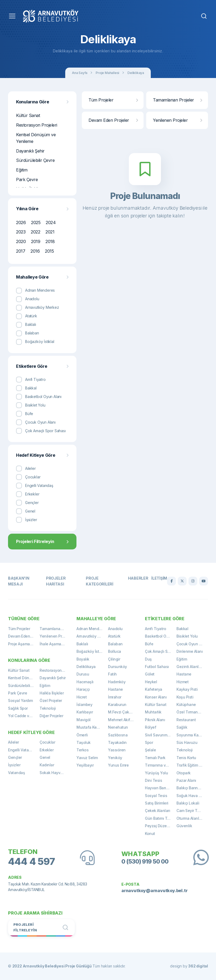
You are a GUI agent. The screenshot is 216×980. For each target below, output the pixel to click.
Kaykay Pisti (187, 689)
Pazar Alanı (186, 780)
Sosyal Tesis (156, 796)
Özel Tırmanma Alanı (192, 712)
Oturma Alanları (190, 818)
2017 (21, 251)
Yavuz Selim (87, 758)
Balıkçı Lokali (188, 803)
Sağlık (182, 727)
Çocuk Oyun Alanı (192, 644)
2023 (21, 232)
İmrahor (115, 697)
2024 (51, 222)
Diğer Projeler (51, 716)
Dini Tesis (153, 780)
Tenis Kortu (186, 758)
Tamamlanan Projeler (178, 100)
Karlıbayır (85, 712)
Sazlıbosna (118, 735)
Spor (149, 742)
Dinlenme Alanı (190, 651)
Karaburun (117, 704)
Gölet (150, 674)
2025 (36, 222)
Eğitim (22, 170)
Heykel (151, 682)
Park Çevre (27, 179)
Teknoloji (48, 708)
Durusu (83, 674)
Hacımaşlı (85, 682)
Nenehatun (118, 727)
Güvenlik (184, 826)
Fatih (112, 674)
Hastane (115, 689)
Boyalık (83, 659)
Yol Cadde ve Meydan (24, 716)
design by (189, 966)
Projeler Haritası (56, 581)
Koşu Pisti (185, 697)
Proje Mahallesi (107, 73)
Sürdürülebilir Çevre (35, 160)
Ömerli (82, 735)
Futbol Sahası (157, 667)
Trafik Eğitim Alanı (192, 765)
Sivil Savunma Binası (161, 735)
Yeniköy (115, 758)
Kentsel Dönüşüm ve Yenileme (36, 138)
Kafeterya (154, 689)
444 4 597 (32, 862)
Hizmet (182, 682)
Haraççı (83, 689)
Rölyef (151, 727)
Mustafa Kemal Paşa (92, 727)
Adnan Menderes (92, 629)
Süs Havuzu (187, 742)
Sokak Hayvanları (55, 773)
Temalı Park (155, 758)
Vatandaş (16, 773)
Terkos (82, 750)
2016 (35, 251)
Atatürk (114, 636)
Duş (148, 659)
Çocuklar (47, 742)
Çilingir (114, 659)
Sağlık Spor (18, 708)
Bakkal (182, 629)
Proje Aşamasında (24, 644)
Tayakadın (117, 742)
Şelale (150, 750)
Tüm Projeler (113, 100)
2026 (21, 222)
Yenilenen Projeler (178, 120)
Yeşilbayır (85, 765)
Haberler (138, 578)
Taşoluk (84, 742)
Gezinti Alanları (190, 667)
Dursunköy (117, 667)
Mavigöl (84, 720)
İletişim (159, 578)
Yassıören (117, 750)
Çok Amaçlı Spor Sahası (161, 651)
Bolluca (115, 651)
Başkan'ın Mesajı (19, 581)
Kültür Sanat (28, 115)
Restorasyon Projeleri (37, 125)
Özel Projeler (51, 700)
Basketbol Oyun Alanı (161, 636)
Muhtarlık (153, 712)
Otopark (184, 773)
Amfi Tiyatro (155, 629)
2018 (50, 241)
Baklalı (82, 644)
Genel (45, 757)
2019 (36, 241)
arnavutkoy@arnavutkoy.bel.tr (154, 891)
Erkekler (47, 750)
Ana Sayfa (80, 73)
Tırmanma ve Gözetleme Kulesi (161, 765)
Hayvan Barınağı (159, 788)
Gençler (15, 757)
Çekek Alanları (157, 811)
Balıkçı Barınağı (190, 788)
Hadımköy (117, 682)
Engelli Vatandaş (23, 750)
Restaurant (186, 720)
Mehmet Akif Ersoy (124, 720)
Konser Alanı (156, 697)
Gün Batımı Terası (160, 818)
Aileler (13, 742)
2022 (35, 232)
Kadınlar (47, 765)
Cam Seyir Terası (191, 811)
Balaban (115, 644)
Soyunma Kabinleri (192, 735)
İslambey (84, 704)
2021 (50, 232)
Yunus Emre (118, 765)
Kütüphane (186, 704)
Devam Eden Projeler (113, 120)
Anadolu (115, 629)
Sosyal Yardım (20, 700)
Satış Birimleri (157, 803)
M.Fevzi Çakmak (122, 712)
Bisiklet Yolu (187, 636)
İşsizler (14, 765)
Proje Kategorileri (99, 581)
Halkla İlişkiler (52, 693)
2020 (21, 241)
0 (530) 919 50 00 (145, 861)
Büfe (149, 644)
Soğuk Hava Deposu (192, 796)
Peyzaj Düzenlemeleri (161, 826)
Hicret (82, 697)
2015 (49, 251)
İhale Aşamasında (55, 644)
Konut (150, 833)
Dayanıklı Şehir (30, 151)
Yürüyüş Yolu (156, 773)
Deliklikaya (136, 73)
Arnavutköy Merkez (92, 636)
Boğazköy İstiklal (91, 651)
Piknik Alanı (155, 720)
